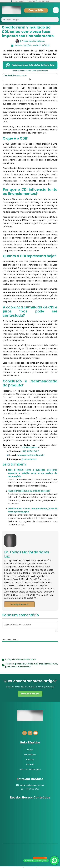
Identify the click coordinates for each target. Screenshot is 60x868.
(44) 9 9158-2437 (30, 451)
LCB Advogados (30, 447)
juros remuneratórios (21, 667)
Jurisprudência (30, 755)
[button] (56, 10)
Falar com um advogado (30, 769)
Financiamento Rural (26, 660)
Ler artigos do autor (19, 604)
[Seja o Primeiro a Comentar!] (30, 625)
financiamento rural (48, 664)
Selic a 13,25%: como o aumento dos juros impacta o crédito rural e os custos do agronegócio (32, 473)
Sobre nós (30, 764)
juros (8, 667)
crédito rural (32, 664)
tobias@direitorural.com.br (31, 455)
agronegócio (19, 664)
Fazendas (30, 760)
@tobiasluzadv (29, 459)
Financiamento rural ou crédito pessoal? (29, 491)
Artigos (30, 750)
